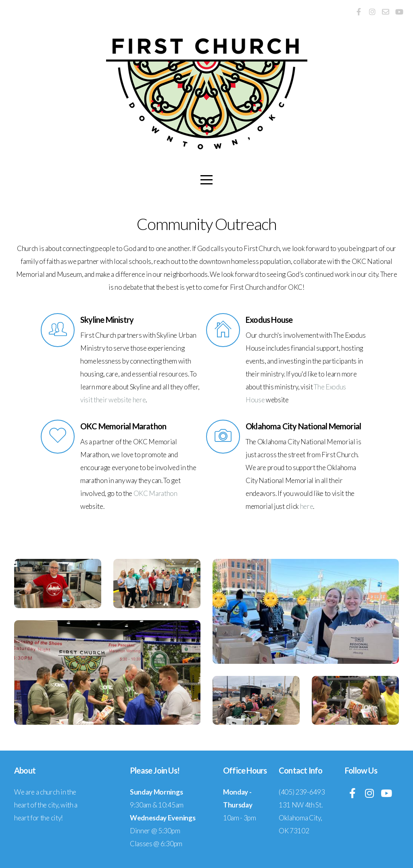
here (307, 506)
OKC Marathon (155, 493)
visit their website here (113, 400)
